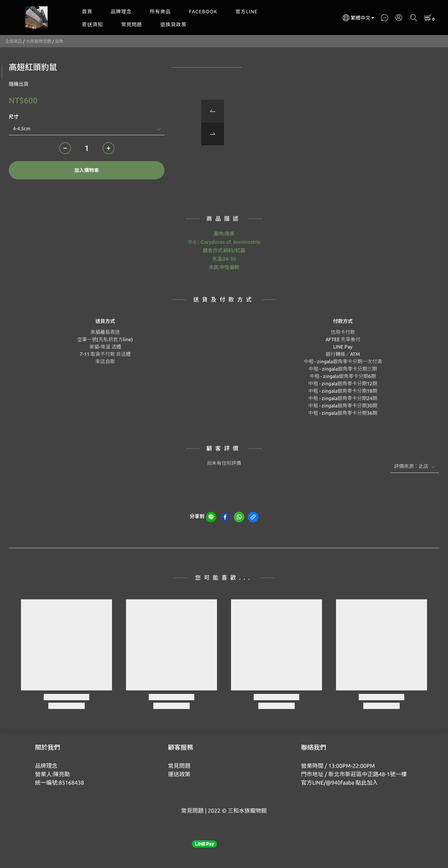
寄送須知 (92, 25)
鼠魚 (59, 41)
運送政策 (179, 774)
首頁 (87, 12)
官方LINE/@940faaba (328, 783)
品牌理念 (121, 12)
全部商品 (14, 41)
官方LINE (247, 12)
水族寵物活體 (38, 41)
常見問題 (132, 25)
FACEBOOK (203, 12)
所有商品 (160, 12)
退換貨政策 (173, 25)
